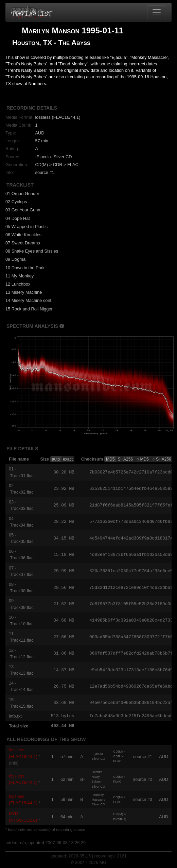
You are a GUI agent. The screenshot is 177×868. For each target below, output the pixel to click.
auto (56, 459)
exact (68, 459)
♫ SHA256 (162, 459)
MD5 (110, 459)
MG (103, 863)
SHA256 (125, 459)
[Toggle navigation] (157, 12)
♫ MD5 (142, 459)
